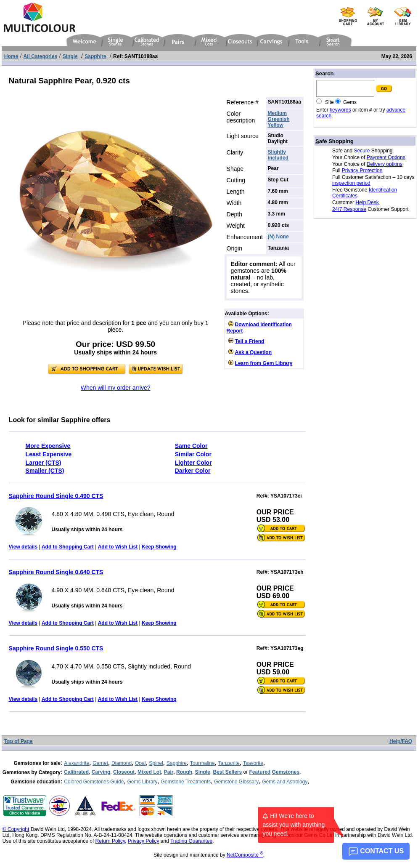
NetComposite (245, 855)
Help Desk (367, 202)
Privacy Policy (144, 841)
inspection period (351, 183)
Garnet (100, 763)
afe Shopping (335, 141)
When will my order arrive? (116, 388)
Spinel (156, 763)
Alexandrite (77, 763)
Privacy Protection (362, 170)
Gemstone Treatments (186, 782)
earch (324, 73)
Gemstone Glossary (236, 782)
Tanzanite (229, 763)
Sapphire (177, 763)
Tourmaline (202, 763)
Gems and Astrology (285, 782)
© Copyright (16, 829)
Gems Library (142, 782)
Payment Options (386, 157)
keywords (340, 110)
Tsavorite (253, 763)
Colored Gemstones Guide (94, 782)
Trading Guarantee (191, 841)
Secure (362, 151)
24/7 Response (349, 209)
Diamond (122, 763)
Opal (140, 763)
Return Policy (110, 841)
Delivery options (385, 164)
